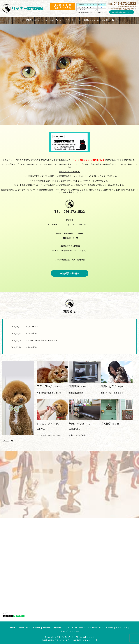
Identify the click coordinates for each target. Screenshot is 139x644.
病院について (40, 20)
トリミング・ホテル (73, 20)
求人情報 (106, 20)
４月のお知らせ (32, 333)
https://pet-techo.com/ (70, 171)
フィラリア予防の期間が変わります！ (41, 340)
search (114, 20)
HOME (28, 20)
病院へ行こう (55, 20)
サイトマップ (122, 627)
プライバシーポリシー (70, 631)
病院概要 (47, 627)
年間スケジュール (91, 20)
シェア (5, 613)
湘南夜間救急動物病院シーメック (122, 12)
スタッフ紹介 (24, 627)
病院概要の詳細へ (70, 273)
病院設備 (36, 627)
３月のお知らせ (32, 347)
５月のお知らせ (32, 326)
